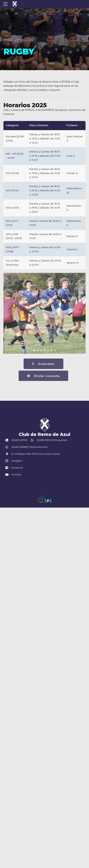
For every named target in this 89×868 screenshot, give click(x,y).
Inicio (8, 40)
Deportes (25, 40)
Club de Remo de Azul (44, 434)
